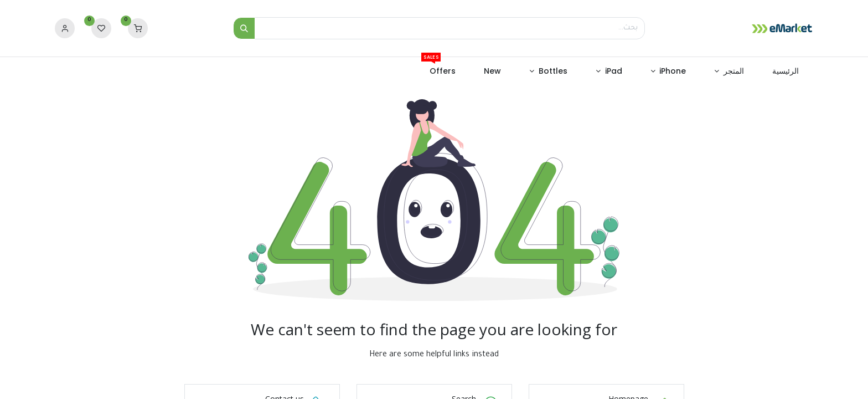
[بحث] (244, 28)
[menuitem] (786, 71)
